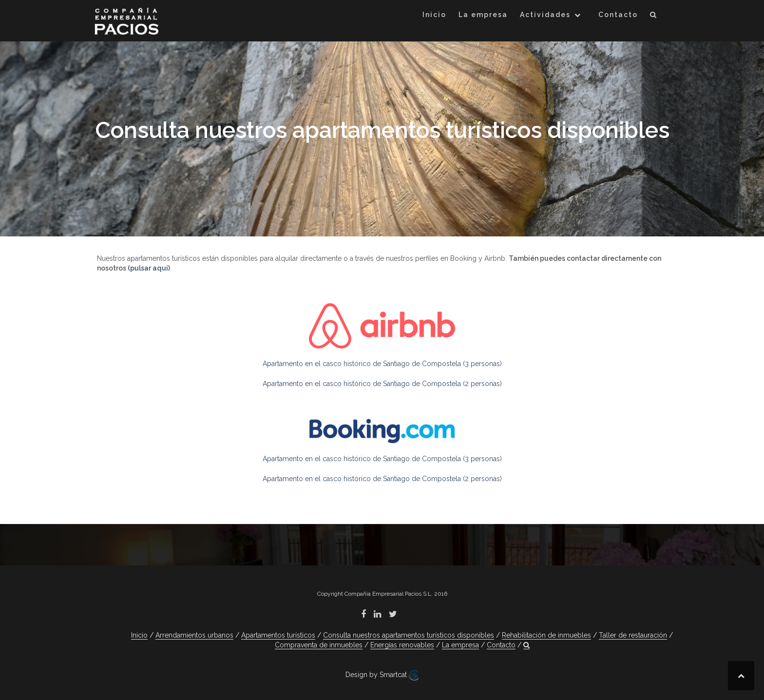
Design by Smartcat (382, 675)
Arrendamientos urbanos (194, 635)
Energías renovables (402, 645)
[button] (654, 16)
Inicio (434, 15)
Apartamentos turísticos (278, 635)
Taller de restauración (633, 635)
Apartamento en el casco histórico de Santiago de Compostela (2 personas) (382, 384)
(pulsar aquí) (149, 268)
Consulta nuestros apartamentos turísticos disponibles (409, 635)
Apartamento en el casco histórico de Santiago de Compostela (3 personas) (382, 364)
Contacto (618, 15)
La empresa (483, 15)
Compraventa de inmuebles (319, 645)
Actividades (545, 15)
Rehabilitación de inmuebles (546, 635)
